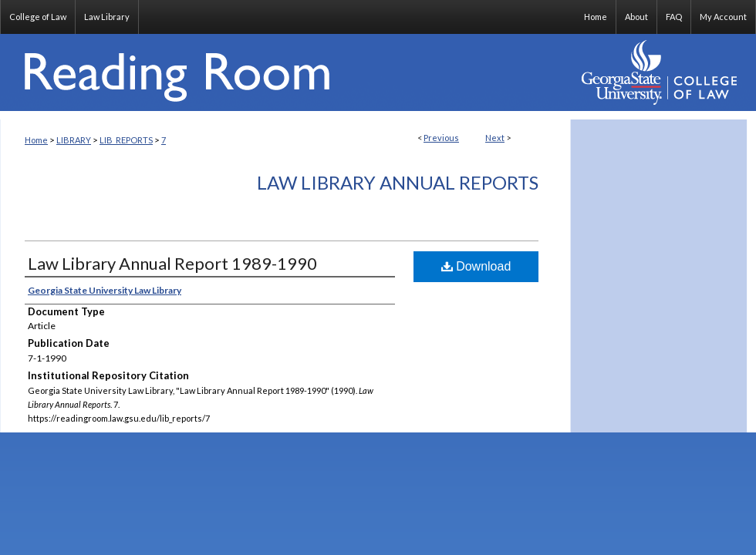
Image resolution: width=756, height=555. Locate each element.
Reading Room (285, 72)
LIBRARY (74, 140)
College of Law (38, 17)
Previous (441, 138)
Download (476, 266)
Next (495, 138)
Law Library (107, 17)
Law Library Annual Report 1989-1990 (172, 263)
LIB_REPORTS (126, 140)
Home (36, 140)
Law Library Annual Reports (398, 182)
